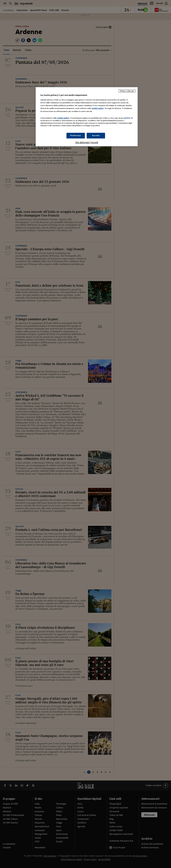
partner (127, 118)
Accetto (96, 135)
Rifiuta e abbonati (127, 91)
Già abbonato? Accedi (87, 142)
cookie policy (98, 108)
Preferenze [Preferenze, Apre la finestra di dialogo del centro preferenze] (76, 135)
